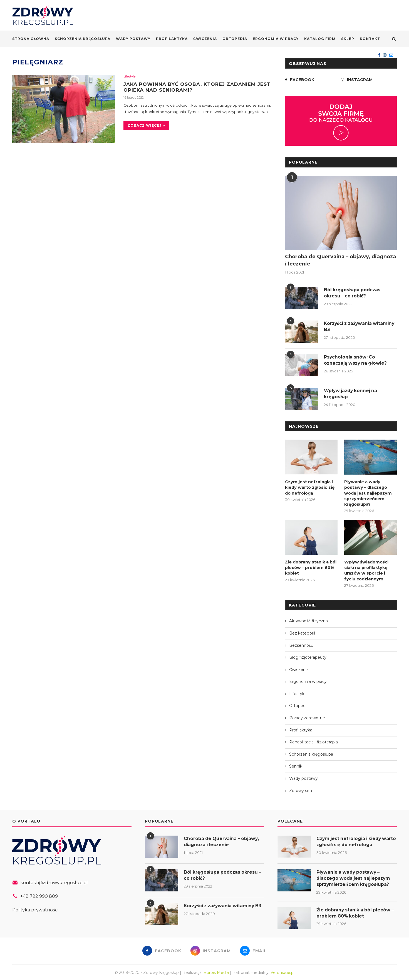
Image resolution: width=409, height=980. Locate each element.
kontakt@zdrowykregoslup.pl (54, 881)
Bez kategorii (302, 631)
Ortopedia (235, 39)
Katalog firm (320, 39)
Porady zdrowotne (307, 716)
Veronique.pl (282, 971)
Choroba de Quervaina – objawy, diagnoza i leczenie (340, 260)
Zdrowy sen (301, 789)
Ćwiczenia (205, 39)
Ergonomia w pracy (276, 39)
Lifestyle (129, 77)
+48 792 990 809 (39, 895)
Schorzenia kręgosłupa (83, 39)
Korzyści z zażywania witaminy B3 (349, 326)
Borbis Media (216, 971)
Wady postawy (133, 39)
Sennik (296, 765)
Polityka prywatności (35, 908)
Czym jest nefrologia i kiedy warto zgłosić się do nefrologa (309, 487)
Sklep (348, 39)
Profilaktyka (172, 39)
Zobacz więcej (146, 126)
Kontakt (370, 39)
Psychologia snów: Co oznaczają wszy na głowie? (357, 360)
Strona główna (31, 39)
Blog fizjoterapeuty (308, 656)
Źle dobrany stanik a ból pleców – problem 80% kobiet (310, 566)
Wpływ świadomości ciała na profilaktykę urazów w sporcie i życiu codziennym (370, 569)
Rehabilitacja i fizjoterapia (313, 740)
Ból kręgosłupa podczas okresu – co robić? (353, 293)
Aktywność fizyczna (308, 619)
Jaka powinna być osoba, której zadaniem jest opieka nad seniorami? (194, 87)
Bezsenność (301, 644)
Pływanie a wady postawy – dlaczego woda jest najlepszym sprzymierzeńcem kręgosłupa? (367, 492)
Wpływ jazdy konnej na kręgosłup (352, 394)
